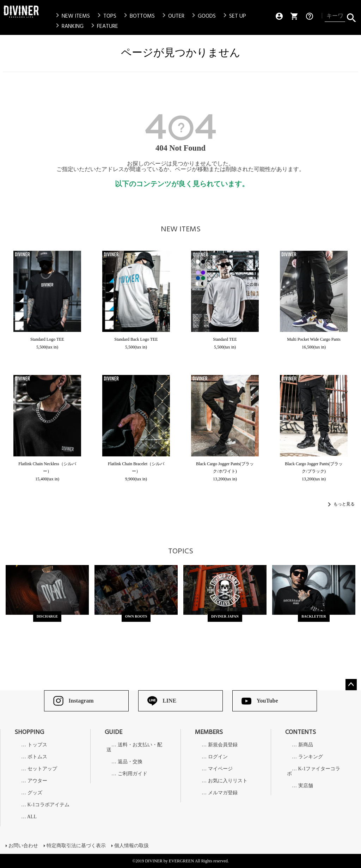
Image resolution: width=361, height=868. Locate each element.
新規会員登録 (223, 745)
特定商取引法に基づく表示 (76, 846)
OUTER (172, 16)
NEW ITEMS (72, 16)
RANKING (68, 26)
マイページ (220, 769)
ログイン (218, 757)
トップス (37, 745)
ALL (32, 817)
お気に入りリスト (228, 781)
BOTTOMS (138, 16)
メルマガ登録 (223, 793)
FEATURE (103, 26)
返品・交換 (130, 762)
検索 (351, 16)
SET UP (233, 16)
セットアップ (42, 769)
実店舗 (306, 786)
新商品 (306, 745)
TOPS (106, 16)
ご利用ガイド (133, 774)
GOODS (203, 16)
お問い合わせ (23, 846)
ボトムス (37, 757)
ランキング (311, 757)
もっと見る (344, 504)
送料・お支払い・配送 (134, 747)
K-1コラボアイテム (49, 805)
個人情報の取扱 (131, 846)
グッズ (35, 793)
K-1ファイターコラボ (314, 771)
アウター (37, 781)
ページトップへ (351, 685)
